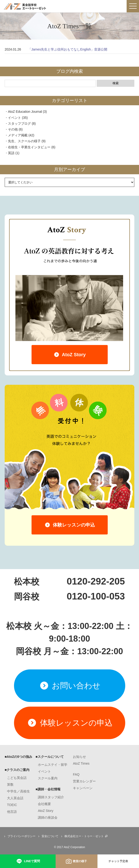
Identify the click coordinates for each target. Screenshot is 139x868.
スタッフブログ (19, 123)
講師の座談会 (48, 817)
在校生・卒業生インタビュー (29, 147)
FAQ (76, 774)
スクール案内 (48, 778)
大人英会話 (15, 798)
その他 (13, 129)
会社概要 (44, 804)
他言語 (12, 812)
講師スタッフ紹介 (51, 797)
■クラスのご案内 (17, 770)
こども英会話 (17, 778)
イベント (14, 118)
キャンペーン (83, 788)
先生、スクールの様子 (24, 141)
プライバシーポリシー (19, 836)
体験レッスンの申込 (70, 525)
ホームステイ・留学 (53, 765)
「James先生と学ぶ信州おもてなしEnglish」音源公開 (68, 49)
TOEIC (12, 805)
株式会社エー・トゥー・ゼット (84, 836)
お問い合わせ (69, 686)
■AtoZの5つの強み (18, 757)
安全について (48, 836)
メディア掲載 (18, 135)
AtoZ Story (69, 355)
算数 (10, 784)
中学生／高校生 (18, 791)
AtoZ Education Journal (25, 112)
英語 (11, 153)
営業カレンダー (84, 781)
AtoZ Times (81, 763)
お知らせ (79, 757)
